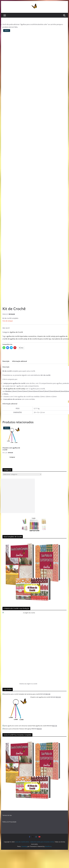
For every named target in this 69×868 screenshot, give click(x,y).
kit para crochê (43, 339)
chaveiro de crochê (44, 336)
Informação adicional (19, 361)
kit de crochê (32, 339)
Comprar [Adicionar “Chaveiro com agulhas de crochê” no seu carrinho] (12, 457)
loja (50, 339)
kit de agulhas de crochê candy (14, 389)
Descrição (6, 361)
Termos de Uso (7, 815)
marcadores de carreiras (60, 339)
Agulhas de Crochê (16, 332)
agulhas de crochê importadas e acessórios (21, 336)
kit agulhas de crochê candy (18, 339)
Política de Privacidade (9, 822)
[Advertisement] (18, 496)
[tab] (6, 362)
